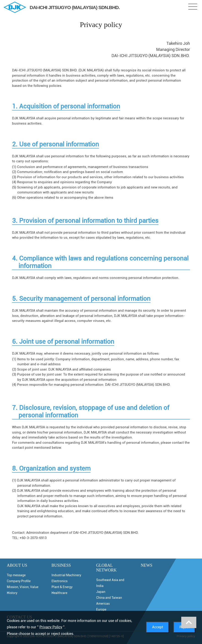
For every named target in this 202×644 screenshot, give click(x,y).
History (12, 593)
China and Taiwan (109, 598)
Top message (16, 575)
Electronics (60, 581)
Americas (103, 604)
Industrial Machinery (66, 575)
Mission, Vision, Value (23, 587)
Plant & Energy (62, 587)
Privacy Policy (51, 627)
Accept (158, 627)
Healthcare (59, 593)
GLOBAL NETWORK (106, 568)
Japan (101, 592)
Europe (101, 609)
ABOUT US (17, 565)
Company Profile (19, 581)
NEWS (146, 565)
